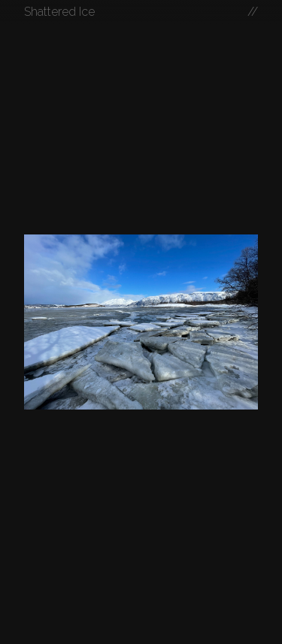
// (253, 12)
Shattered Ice (59, 12)
